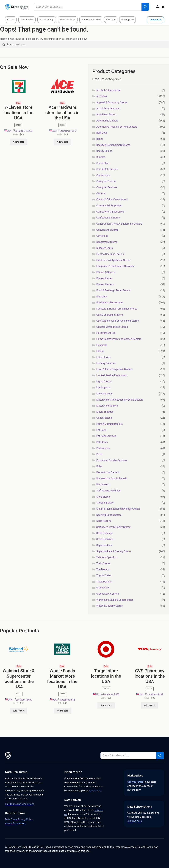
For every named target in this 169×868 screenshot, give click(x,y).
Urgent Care (103, 588)
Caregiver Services (107, 187)
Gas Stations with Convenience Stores (118, 321)
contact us (95, 791)
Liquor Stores (104, 381)
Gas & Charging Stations (110, 315)
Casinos (101, 193)
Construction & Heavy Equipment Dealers (119, 224)
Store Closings (47, 20)
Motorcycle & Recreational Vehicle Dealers (120, 400)
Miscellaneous (104, 394)
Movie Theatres (105, 412)
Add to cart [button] (18, 142)
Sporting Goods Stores (109, 515)
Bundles (101, 157)
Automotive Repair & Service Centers (117, 127)
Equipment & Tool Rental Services (115, 266)
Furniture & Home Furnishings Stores (117, 309)
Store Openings (68, 20)
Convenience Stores (107, 230)
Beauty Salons (104, 151)
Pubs (99, 466)
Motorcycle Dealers (107, 406)
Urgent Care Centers (108, 594)
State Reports (104, 521)
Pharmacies (103, 448)
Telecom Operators (107, 557)
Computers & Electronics (110, 212)
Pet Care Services (106, 436)
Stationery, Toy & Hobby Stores (113, 527)
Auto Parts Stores (106, 115)
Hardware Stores (106, 333)
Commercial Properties (109, 206)
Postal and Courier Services (112, 460)
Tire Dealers (103, 569)
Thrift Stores (103, 563)
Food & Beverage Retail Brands (114, 290)
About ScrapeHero (15, 823)
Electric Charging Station (110, 254)
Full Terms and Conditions (20, 804)
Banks (100, 139)
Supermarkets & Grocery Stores (114, 551)
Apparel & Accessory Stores (112, 102)
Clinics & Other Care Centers (112, 199)
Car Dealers (103, 163)
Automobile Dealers (107, 121)
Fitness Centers (105, 284)
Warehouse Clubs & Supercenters (115, 600)
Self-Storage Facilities (108, 491)
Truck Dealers (104, 582)
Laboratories (103, 357)
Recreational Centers (108, 472)
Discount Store (105, 248)
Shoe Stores (103, 497)
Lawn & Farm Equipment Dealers (115, 369)
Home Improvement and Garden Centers (119, 339)
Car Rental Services (107, 169)
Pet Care (101, 430)
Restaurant (102, 484)
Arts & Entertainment (108, 109)
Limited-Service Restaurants (112, 375)
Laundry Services (106, 363)
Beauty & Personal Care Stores (113, 145)
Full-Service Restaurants (110, 303)
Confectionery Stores (108, 218)
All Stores (102, 96)
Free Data (102, 297)
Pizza (99, 454)
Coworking (102, 236)
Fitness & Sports (106, 272)
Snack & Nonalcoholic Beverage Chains (118, 509)
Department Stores (107, 242)
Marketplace (127, 20)
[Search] (145, 7)
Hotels (100, 351)
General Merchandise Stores (112, 327)
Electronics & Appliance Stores (113, 260)
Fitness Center (104, 278)
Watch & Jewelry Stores (109, 606)
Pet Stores (102, 442)
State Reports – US (91, 20)
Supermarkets (104, 545)
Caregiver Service (106, 181)
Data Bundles (27, 20)
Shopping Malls (105, 503)
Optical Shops (104, 418)
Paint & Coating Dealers (109, 424)
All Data (11, 20)
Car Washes (103, 175)
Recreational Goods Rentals (112, 478)
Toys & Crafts (104, 576)
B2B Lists (111, 20)
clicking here (135, 821)
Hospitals (102, 345)
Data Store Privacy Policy (19, 819)
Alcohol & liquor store (108, 90)
